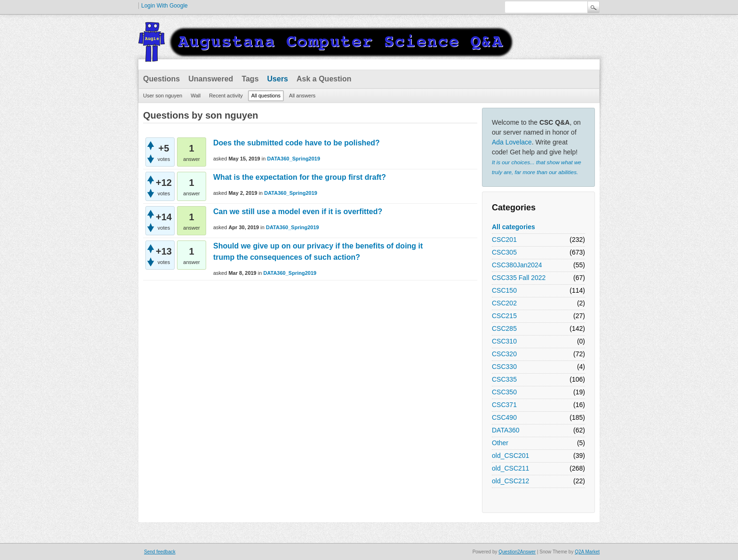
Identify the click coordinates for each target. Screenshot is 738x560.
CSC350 (504, 392)
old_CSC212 (510, 481)
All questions (266, 96)
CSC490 (504, 417)
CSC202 (504, 303)
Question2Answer (517, 552)
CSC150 (504, 290)
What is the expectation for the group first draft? (300, 177)
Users (278, 79)
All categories (513, 227)
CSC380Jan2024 (517, 265)
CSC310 (504, 341)
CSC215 (504, 316)
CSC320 (504, 354)
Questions (161, 79)
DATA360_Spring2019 (293, 159)
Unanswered (211, 79)
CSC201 (504, 240)
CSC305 (504, 252)
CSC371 (504, 405)
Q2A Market (587, 552)
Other (500, 443)
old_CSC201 (510, 456)
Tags (250, 79)
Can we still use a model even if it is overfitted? (298, 212)
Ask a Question (324, 79)
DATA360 (506, 430)
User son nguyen (163, 96)
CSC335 (504, 379)
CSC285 (504, 328)
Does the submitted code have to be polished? (297, 143)
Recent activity (226, 96)
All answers (302, 96)
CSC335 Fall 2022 (519, 278)
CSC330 (504, 367)
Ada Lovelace (512, 142)
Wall (196, 96)
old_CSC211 (510, 468)
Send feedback (160, 552)
